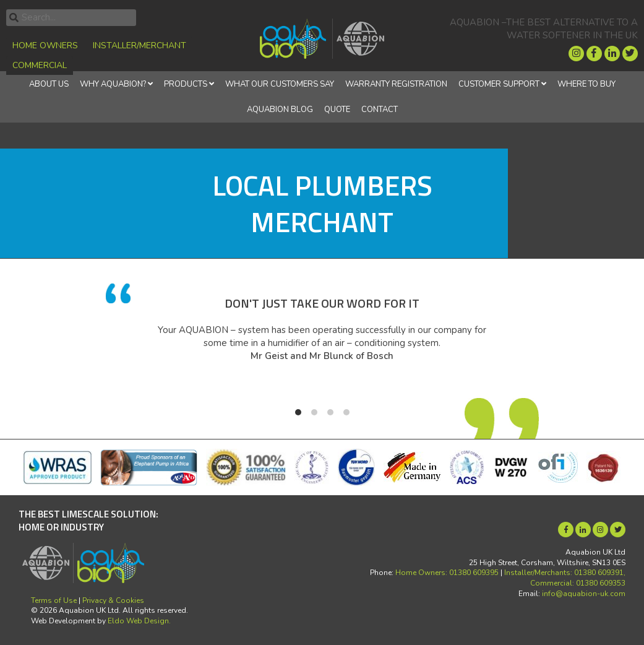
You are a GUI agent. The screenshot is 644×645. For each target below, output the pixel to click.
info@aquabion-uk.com (584, 594)
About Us (49, 84)
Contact (380, 110)
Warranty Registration (396, 84)
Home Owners (45, 45)
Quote (337, 110)
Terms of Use (54, 600)
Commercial (40, 65)
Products (186, 84)
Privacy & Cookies (113, 600)
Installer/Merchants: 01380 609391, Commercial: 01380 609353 (565, 578)
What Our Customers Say (280, 84)
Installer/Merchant (140, 45)
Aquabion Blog (280, 110)
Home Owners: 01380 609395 (447, 573)
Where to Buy (586, 84)
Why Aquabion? (113, 84)
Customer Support (499, 84)
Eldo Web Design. (139, 621)
